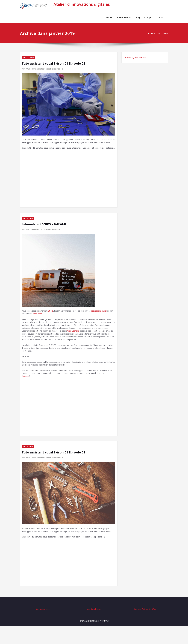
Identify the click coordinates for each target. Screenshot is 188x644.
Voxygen (28, 390)
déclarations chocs (104, 318)
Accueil (109, 17)
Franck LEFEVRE (33, 236)
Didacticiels (58, 69)
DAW (28, 69)
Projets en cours (124, 17)
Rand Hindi (42, 321)
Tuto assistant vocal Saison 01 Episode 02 (54, 63)
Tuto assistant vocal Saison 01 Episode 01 (54, 466)
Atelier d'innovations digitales (82, 4)
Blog (138, 17)
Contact (161, 17)
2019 (157, 33)
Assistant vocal (44, 69)
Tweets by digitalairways (136, 58)
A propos (148, 17)
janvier (165, 33)
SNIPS (52, 318)
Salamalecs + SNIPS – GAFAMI (44, 231)
